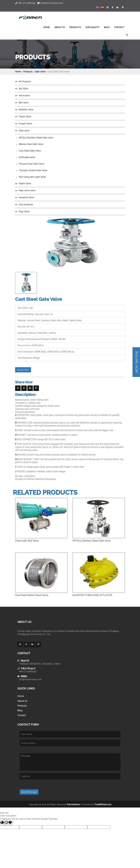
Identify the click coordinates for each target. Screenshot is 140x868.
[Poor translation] (8, 823)
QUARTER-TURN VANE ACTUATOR (92, 595)
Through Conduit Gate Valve (33, 170)
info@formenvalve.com (30, 679)
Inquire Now (23, 370)
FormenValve (73, 804)
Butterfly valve (26, 110)
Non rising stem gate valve (32, 177)
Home (18, 72)
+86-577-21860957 (28, 671)
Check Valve (25, 117)
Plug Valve (24, 211)
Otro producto (26, 204)
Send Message (29, 792)
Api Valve (23, 89)
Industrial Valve (26, 197)
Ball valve (24, 103)
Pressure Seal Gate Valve (32, 164)
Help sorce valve (27, 190)
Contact (119, 27)
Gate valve (40, 72)
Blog (20, 710)
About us (60, 27)
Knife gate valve (27, 157)
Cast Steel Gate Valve (30, 151)
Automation (25, 96)
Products (75, 27)
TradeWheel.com (103, 804)
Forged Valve (25, 124)
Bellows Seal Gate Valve (31, 144)
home (46, 27)
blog (107, 27)
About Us (22, 701)
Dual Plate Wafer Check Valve (32, 595)
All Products (25, 82)
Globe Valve (25, 183)
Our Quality (92, 27)
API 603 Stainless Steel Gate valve (36, 138)
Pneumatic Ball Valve (27, 541)
